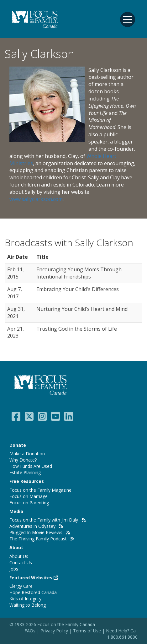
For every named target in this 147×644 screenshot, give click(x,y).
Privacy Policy (55, 631)
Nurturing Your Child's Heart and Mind (82, 309)
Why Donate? (23, 460)
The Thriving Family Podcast (38, 539)
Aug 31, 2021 (16, 313)
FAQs (30, 631)
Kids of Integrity (25, 599)
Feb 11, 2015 (16, 273)
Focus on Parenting (29, 503)
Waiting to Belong (28, 605)
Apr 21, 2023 (16, 332)
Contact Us (21, 563)
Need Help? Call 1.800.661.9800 (122, 634)
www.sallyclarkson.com (36, 199)
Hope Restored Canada (33, 592)
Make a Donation (27, 454)
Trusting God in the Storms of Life (77, 329)
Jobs (14, 569)
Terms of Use (87, 631)
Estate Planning (25, 472)
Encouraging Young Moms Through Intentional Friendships (79, 273)
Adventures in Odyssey (32, 526)
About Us (19, 556)
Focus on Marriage (29, 496)
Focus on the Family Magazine (40, 490)
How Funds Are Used (31, 466)
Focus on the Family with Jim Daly (44, 520)
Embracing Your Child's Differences (78, 289)
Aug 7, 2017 (15, 293)
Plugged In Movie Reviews (36, 532)
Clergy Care (21, 586)
